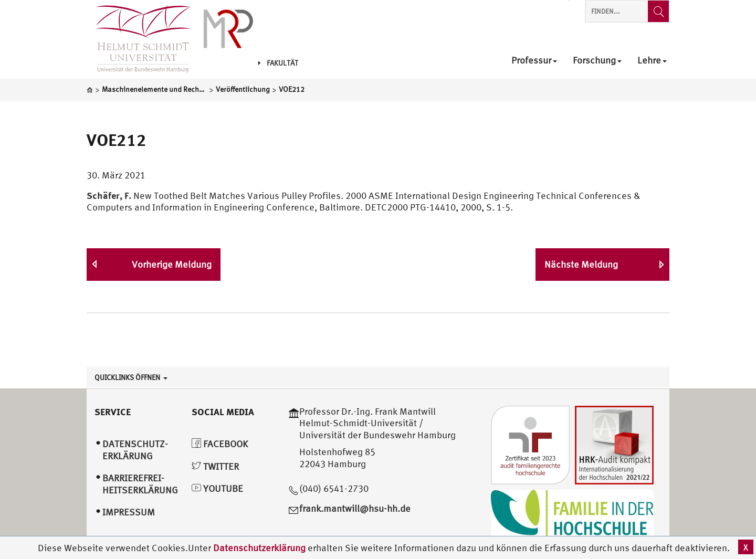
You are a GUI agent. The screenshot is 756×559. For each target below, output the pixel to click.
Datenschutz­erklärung (135, 450)
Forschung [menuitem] (597, 61)
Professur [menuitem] (534, 61)
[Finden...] (658, 11)
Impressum (129, 512)
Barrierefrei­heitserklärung (140, 484)
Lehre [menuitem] (652, 61)
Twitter (215, 466)
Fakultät (278, 63)
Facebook (220, 444)
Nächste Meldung (581, 264)
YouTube (217, 488)
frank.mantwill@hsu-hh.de (355, 508)
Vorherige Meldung (172, 264)
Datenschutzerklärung (259, 548)
